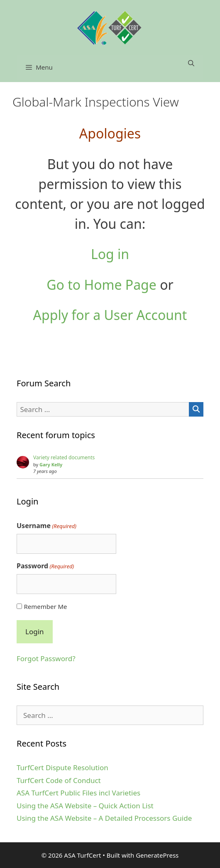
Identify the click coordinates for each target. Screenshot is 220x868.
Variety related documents (64, 457)
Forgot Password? (46, 658)
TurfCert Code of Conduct (59, 780)
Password (45, 566)
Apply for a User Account (110, 315)
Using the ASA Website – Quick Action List (85, 806)
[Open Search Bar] (191, 63)
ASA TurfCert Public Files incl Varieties (78, 793)
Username (46, 526)
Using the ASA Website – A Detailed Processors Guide (104, 818)
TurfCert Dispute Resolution (62, 767)
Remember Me (45, 606)
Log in (110, 254)
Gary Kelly (51, 464)
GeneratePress (157, 855)
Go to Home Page (101, 285)
